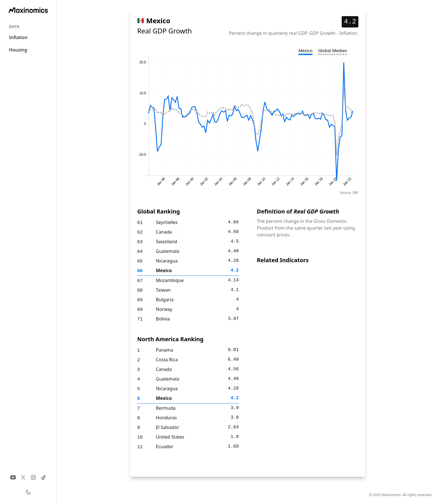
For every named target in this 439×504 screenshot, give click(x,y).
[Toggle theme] (28, 492)
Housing (18, 50)
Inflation (18, 37)
